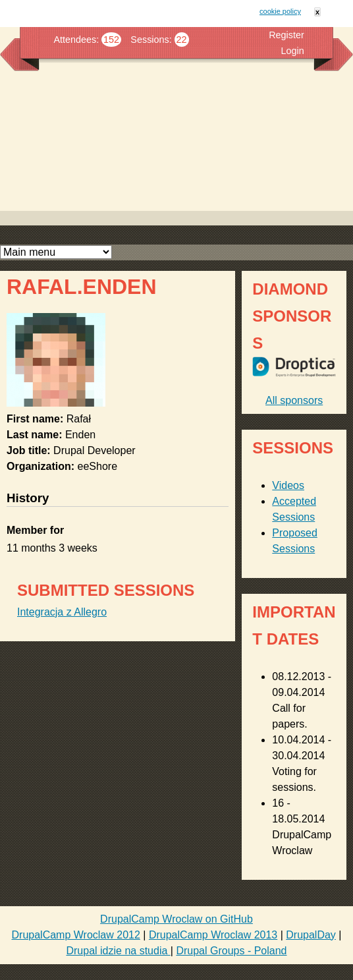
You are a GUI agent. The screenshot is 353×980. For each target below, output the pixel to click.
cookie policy (280, 11)
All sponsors (294, 400)
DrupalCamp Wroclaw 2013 (213, 935)
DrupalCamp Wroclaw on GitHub (176, 919)
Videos (288, 485)
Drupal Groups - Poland (231, 951)
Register (286, 35)
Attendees (75, 40)
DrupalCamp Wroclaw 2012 (76, 935)
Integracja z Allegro (62, 612)
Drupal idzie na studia (118, 951)
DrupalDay (311, 935)
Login (293, 51)
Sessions (149, 40)
